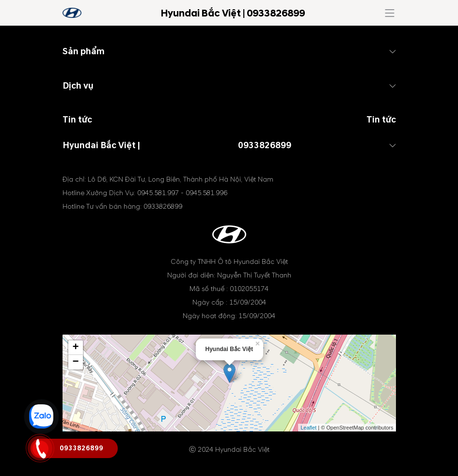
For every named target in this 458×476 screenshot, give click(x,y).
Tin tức (381, 120)
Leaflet (308, 428)
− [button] (75, 362)
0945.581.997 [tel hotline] (158, 193)
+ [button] (75, 348)
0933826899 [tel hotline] (265, 146)
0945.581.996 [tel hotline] (206, 193)
